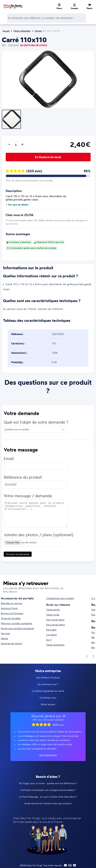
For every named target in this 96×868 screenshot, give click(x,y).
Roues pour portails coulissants (17, 628)
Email (9, 460)
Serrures (5, 633)
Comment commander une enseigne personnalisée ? (48, 790)
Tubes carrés (53, 610)
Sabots (4, 638)
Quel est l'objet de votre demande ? (36, 423)
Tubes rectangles (55, 645)
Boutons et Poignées (12, 613)
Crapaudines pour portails (60, 598)
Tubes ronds (53, 615)
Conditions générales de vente (48, 691)
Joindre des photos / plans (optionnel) (38, 536)
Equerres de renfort (12, 643)
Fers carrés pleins (56, 625)
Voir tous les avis (48, 755)
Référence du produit (23, 479)
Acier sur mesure (58, 605)
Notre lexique (48, 704)
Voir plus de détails (17, 205)
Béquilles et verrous (12, 603)
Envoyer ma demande (18, 555)
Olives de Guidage (11, 618)
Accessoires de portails (17, 598)
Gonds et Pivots (9, 608)
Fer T (49, 640)
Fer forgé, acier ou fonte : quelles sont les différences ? (48, 783)
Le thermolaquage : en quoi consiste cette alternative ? (48, 797)
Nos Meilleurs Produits (48, 677)
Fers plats (51, 630)
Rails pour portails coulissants (17, 623)
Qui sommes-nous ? (48, 684)
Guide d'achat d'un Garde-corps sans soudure (48, 803)
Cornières (51, 635)
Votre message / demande (28, 497)
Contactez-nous (48, 698)
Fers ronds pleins (55, 620)
